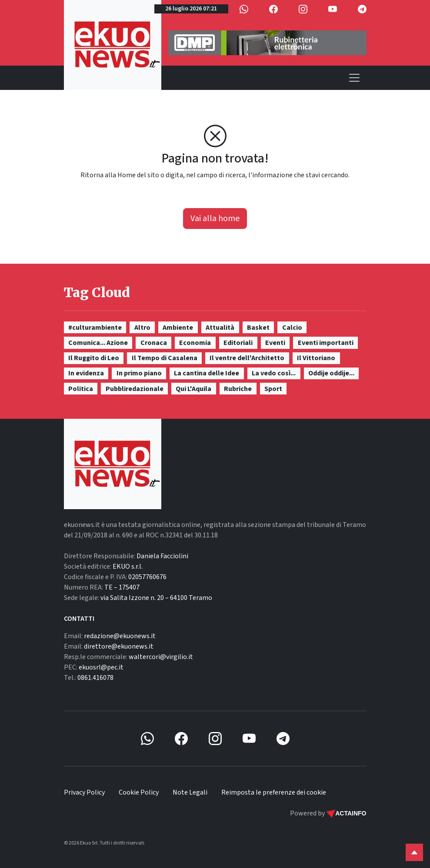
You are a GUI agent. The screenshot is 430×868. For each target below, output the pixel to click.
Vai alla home (215, 219)
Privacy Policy (84, 792)
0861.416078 (95, 678)
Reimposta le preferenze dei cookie (274, 792)
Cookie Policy (139, 792)
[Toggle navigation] (354, 78)
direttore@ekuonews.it (119, 646)
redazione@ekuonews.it (120, 636)
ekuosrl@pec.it (101, 667)
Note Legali (190, 792)
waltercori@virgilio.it (161, 657)
